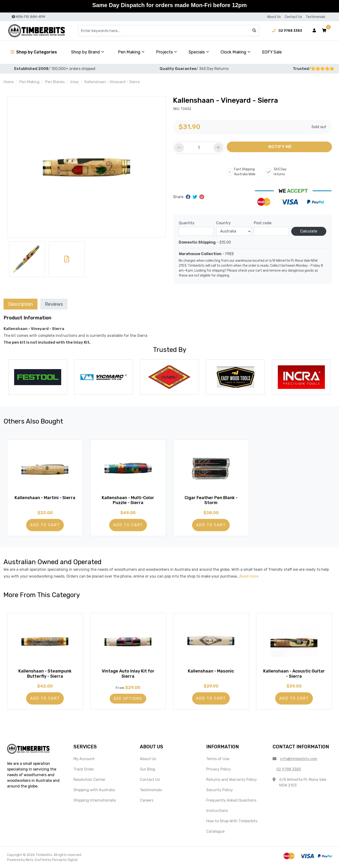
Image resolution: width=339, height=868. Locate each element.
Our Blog (147, 769)
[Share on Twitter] (196, 197)
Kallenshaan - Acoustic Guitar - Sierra (294, 674)
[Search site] (254, 31)
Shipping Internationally (95, 800)
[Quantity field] (199, 148)
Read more (249, 576)
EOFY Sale (272, 52)
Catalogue (215, 831)
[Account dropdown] (314, 31)
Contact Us (293, 17)
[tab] (20, 304)
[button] (324, 31)
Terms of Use (218, 759)
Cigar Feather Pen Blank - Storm (211, 500)
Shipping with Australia (94, 790)
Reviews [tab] (54, 304)
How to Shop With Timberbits (232, 821)
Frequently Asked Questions (231, 800)
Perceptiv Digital (65, 860)
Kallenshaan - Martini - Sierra (45, 498)
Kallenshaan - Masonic (211, 671)
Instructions (217, 811)
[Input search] (169, 31)
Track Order (84, 769)
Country (223, 223)
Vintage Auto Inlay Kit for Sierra (128, 674)
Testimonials (316, 17)
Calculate (309, 231)
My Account (84, 759)
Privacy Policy (219, 769)
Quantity (187, 223)
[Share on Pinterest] (202, 197)
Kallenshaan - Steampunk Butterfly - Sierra (45, 674)
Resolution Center (89, 780)
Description (20, 304)
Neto (29, 860)
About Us (274, 17)
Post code (263, 223)
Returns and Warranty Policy (232, 780)
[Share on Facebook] (189, 197)
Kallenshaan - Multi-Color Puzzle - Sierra (128, 500)
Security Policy (220, 790)
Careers (147, 800)
